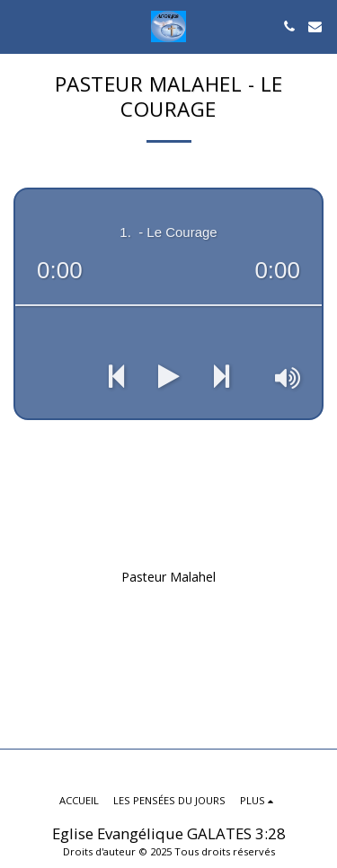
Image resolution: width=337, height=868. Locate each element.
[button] (20, 26)
